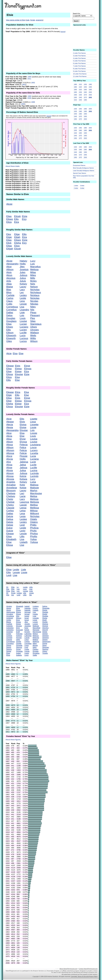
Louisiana (35, 445)
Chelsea (11, 493)
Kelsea (23, 479)
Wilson (34, 341)
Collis (9, 304)
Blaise (10, 287)
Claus (9, 301)
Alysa (9, 465)
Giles (9, 341)
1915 (80, 84)
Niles (33, 307)
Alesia (10, 427)
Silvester (46, 647)
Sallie (35, 655)
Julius (23, 278)
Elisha (18, 243)
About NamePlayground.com (68, 969)
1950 (85, 84)
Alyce (9, 456)
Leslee (23, 519)
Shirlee (45, 634)
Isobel (27, 616)
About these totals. (13, 166)
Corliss (10, 511)
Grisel (18, 649)
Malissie (34, 488)
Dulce (9, 528)
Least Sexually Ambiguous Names (84, 171)
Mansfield (36, 628)
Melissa (34, 269)
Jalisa (23, 465)
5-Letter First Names (79, 61)
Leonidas (28, 643)
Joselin (27, 624)
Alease (10, 422)
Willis (33, 338)
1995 (90, 90)
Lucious (24, 338)
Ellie (13, 587)
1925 (80, 90)
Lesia (23, 516)
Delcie (10, 516)
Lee (18, 589)
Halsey (23, 261)
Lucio (23, 335)
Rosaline (36, 653)
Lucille (23, 333)
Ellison (10, 333)
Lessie (23, 304)
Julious (24, 275)
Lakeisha (28, 634)
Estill (18, 632)
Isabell (27, 606)
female (33, 20)
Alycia (10, 459)
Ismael (27, 614)
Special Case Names (80, 173)
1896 (33, 102)
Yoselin (45, 653)
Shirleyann (46, 642)
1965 (85, 92)
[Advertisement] (38, 52)
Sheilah (45, 612)
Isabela (19, 655)
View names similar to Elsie (16, 20)
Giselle (19, 643)
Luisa (33, 482)
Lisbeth (24, 542)
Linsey (35, 608)
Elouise (19, 374)
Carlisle (10, 295)
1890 (75, 90)
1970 (85, 95)
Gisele (19, 642)
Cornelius (11, 310)
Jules (23, 272)
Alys (9, 462)
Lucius (23, 341)
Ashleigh (10, 618)
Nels (33, 284)
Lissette (34, 425)
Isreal (27, 620)
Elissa (10, 374)
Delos (9, 315)
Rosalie (36, 651)
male (28, 20)
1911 (29, 79)
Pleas (33, 313)
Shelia (45, 618)
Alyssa (10, 476)
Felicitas (19, 634)
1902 (33, 83)
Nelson (34, 287)
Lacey (23, 287)
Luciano (24, 327)
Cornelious (12, 307)
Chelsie (10, 502)
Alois (9, 272)
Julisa (23, 470)
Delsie (10, 525)
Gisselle (19, 645)
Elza (16, 222)
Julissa (23, 473)
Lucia (33, 456)
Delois (10, 522)
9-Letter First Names (79, 71)
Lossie (34, 433)
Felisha (19, 636)
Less (22, 301)
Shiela (45, 632)
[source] (63, 32)
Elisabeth (11, 539)
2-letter (76, 188)
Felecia (24, 445)
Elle (8, 595)
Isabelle (27, 610)
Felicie (23, 453)
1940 (80, 97)
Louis (23, 318)
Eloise (18, 371)
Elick (9, 243)
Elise (9, 371)
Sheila (45, 610)
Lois (22, 315)
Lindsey (36, 606)
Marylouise (36, 493)
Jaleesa (24, 462)
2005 (90, 95)
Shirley (45, 640)
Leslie (23, 298)
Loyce (33, 447)
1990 (90, 87)
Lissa (33, 422)
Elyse (27, 366)
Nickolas (35, 298)
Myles (33, 281)
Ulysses (34, 330)
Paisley (36, 649)
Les (22, 292)
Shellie (45, 622)
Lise (22, 545)
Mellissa (34, 508)
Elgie (9, 237)
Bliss (9, 292)
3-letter (82, 186)
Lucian (23, 324)
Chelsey (11, 496)
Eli (7, 587)
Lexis (26, 655)
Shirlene (46, 638)
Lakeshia (28, 636)
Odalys (34, 522)
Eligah (10, 249)
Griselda (19, 651)
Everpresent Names (79, 165)
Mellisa (34, 505)
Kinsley (27, 632)
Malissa (34, 485)
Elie (8, 589)
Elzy (24, 219)
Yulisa (33, 539)
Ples (33, 318)
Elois (18, 366)
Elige (17, 234)
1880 (30, 77)
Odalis (34, 519)
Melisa (34, 496)
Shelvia (45, 624)
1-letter (76, 186)
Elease (10, 366)
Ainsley (9, 606)
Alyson (10, 473)
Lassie (23, 505)
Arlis (9, 281)
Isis (13, 595)
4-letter (82, 188)
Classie (10, 508)
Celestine (10, 628)
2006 (29, 98)
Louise (23, 321)
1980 (85, 100)
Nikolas (34, 304)
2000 (90, 92)
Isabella (27, 608)
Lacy (22, 290)
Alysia (10, 470)
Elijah (17, 237)
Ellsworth (11, 335)
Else (21, 353)
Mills (33, 278)
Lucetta (34, 453)
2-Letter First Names (79, 53)
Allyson (10, 450)
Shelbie (45, 616)
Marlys (34, 491)
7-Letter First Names (79, 66)
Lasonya (24, 502)
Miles (33, 275)
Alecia (10, 425)
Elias (9, 216)
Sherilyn (46, 628)
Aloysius (11, 278)
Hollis (23, 264)
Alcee (9, 204)
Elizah (17, 216)
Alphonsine (11, 612)
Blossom (11, 491)
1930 (80, 92)
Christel (9, 638)
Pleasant (35, 315)
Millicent (34, 513)
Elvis (18, 628)
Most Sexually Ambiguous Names (83, 168)
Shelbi (45, 614)
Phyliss (34, 534)
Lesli (22, 525)
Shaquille (46, 608)
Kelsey (23, 284)
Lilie (25, 593)
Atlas (9, 284)
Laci (22, 493)
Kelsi (22, 485)
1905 (75, 97)
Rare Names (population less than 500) (84, 177)
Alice (9, 267)
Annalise (11, 485)
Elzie (25, 216)
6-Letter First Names (79, 63)
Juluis (23, 281)
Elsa (15, 353)
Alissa (10, 445)
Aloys (9, 275)
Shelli (45, 620)
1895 (75, 92)
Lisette (34, 419)
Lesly (23, 531)
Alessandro (12, 264)
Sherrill (45, 630)
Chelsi (10, 499)
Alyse (9, 468)
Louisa (34, 439)
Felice (23, 447)
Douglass (11, 321)
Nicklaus (35, 295)
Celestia (9, 626)
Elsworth (11, 338)
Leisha (27, 642)
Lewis (27, 653)
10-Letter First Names (80, 74)
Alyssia (10, 479)
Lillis (22, 536)
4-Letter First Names (79, 58)
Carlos (10, 298)
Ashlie (9, 620)
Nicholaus (36, 292)
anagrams (39, 20)
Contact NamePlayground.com (88, 969)
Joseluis (24, 269)
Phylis (33, 531)
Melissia (34, 502)
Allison (10, 269)
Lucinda (34, 473)
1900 (75, 95)
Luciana (34, 459)
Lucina (34, 470)
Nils (32, 310)
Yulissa (34, 542)
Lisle (22, 313)
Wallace (35, 333)
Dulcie (10, 531)
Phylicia (34, 528)
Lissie (33, 427)
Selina (45, 606)
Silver (45, 645)
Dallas (10, 313)
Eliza (9, 222)
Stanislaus (36, 324)
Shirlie (45, 643)
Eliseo (10, 219)
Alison (10, 442)
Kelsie (23, 488)
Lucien (23, 330)
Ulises (34, 327)
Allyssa (10, 453)
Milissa (34, 511)
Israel (27, 618)
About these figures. (13, 664)
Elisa (9, 369)
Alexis (9, 610)
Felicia (23, 450)
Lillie (25, 595)
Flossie (24, 456)
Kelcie (23, 476)
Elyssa (28, 369)
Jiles (22, 267)
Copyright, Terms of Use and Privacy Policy (84, 976)
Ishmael (28, 612)
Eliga (9, 246)
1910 (75, 100)
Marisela (36, 630)
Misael (35, 645)
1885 (75, 87)
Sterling (45, 649)
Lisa (22, 307)
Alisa (9, 439)
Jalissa (23, 468)
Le (18, 587)
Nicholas (35, 290)
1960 (85, 90)
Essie (13, 593)
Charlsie (9, 632)
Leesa (23, 508)
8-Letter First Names (79, 69)
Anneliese (12, 488)
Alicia (9, 436)
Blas (9, 290)
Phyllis (34, 536)
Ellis (16, 219)
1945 (80, 100)
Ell (7, 593)
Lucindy (34, 476)
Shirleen (46, 636)
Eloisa (18, 369)
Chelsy (10, 505)
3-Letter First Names (79, 56)
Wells (33, 335)
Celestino (10, 630)
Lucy (33, 261)
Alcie (9, 353)
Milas (33, 272)
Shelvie (45, 626)
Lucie (33, 462)
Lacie (23, 496)
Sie (30, 595)
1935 (80, 95)
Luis (32, 264)
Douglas (11, 318)
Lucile (33, 465)
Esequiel (19, 630)
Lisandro (24, 310)
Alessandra (12, 430)
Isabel (18, 653)
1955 (85, 87)
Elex (9, 234)
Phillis (33, 525)
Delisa (10, 519)
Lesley (23, 295)
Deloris (9, 649)
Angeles (11, 482)
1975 (85, 97)
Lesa (22, 513)
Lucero (34, 450)
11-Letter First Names (80, 76)
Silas (33, 321)
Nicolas (34, 301)
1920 (80, 87)
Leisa (23, 511)
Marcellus (35, 267)
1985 (90, 84)
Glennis (19, 647)
